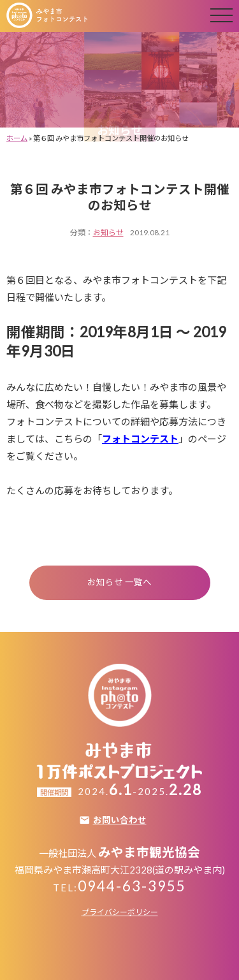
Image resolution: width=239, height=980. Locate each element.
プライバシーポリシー (120, 912)
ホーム (17, 138)
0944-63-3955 (132, 886)
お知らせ (108, 232)
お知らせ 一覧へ (119, 582)
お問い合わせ (120, 821)
